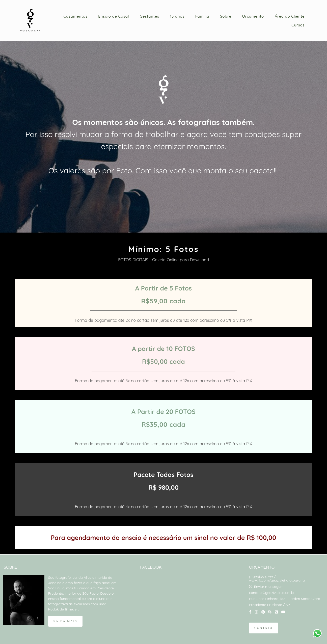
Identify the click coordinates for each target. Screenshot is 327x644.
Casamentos (75, 16)
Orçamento (253, 16)
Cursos (298, 25)
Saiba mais (65, 621)
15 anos (177, 16)
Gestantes (149, 16)
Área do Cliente (290, 16)
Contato (264, 628)
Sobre (226, 16)
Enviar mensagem (269, 587)
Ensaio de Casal (114, 16)
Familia (202, 16)
